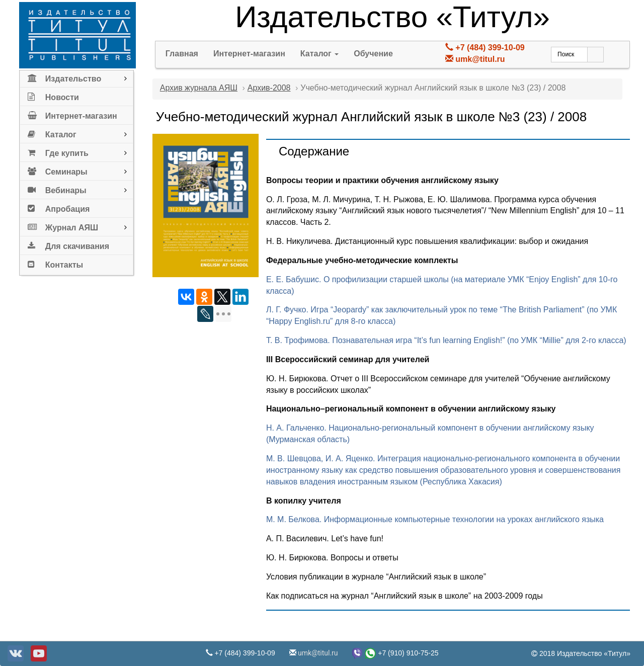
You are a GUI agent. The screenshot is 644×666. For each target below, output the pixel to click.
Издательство (64, 77)
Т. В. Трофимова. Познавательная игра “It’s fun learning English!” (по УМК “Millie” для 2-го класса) (446, 340)
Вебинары (57, 188)
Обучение (373, 54)
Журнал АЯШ (63, 226)
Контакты (55, 263)
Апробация (59, 207)
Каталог (52, 133)
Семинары (58, 170)
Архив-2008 (269, 88)
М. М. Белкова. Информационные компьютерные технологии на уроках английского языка (435, 519)
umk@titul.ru (480, 59)
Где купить (58, 151)
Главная (182, 54)
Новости (53, 95)
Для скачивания (68, 244)
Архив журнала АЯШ (199, 88)
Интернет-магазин (72, 114)
